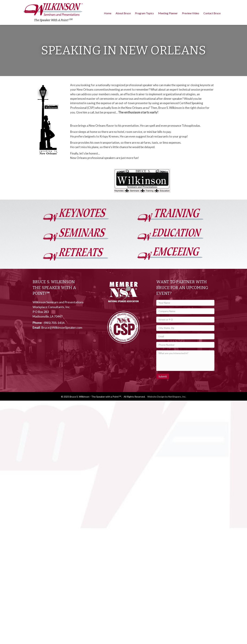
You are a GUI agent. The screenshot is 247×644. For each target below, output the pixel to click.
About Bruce (123, 13)
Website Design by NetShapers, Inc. (167, 397)
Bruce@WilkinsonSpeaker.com (62, 327)
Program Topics (144, 13)
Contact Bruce (212, 13)
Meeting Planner (168, 13)
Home (108, 13)
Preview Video (191, 13)
